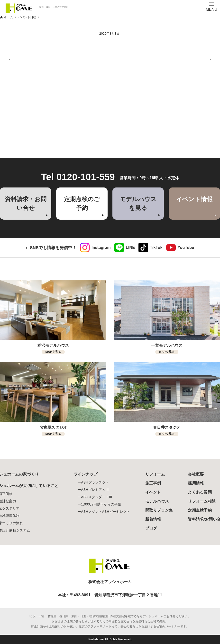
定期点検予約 (200, 510)
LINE (130, 247)
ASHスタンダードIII (96, 497)
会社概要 (196, 474)
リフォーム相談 (202, 501)
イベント (153, 492)
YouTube (186, 247)
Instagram (101, 247)
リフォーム (155, 474)
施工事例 (153, 483)
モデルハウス (157, 501)
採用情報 (196, 483)
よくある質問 (200, 492)
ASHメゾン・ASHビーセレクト (106, 512)
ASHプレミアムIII (95, 490)
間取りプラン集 (159, 510)
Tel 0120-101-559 (78, 177)
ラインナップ (86, 474)
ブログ (151, 528)
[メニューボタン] (211, 7)
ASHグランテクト (95, 482)
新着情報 (153, 519)
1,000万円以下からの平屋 (101, 504)
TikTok (156, 247)
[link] (95, 248)
